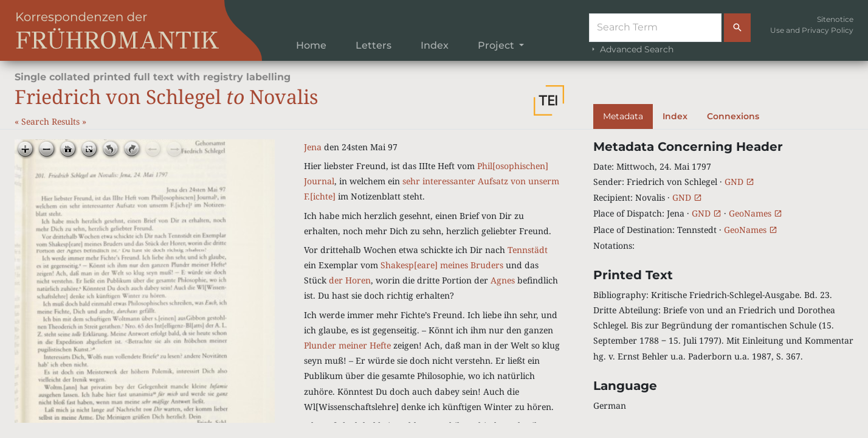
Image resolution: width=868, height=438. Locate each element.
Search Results (52, 121)
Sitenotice (835, 19)
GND (739, 182)
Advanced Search (631, 49)
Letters (374, 45)
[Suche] (655, 28)
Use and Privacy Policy (812, 30)
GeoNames (756, 213)
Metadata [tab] (623, 116)
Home (311, 45)
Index (435, 45)
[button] (549, 100)
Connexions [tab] (733, 116)
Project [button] (497, 45)
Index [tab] (675, 116)
